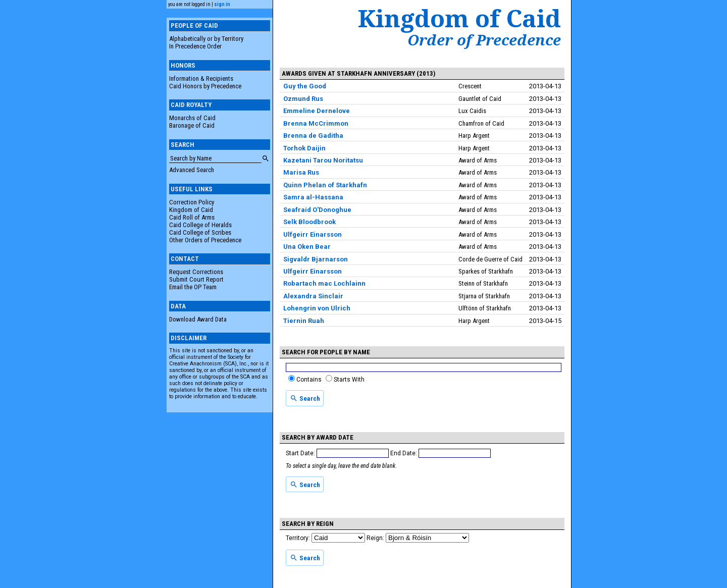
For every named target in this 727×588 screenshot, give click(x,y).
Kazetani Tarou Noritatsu (323, 160)
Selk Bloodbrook (309, 222)
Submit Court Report (196, 279)
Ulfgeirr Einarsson (313, 234)
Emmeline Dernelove (317, 111)
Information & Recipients (201, 78)
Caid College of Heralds (200, 225)
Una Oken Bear (307, 247)
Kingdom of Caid (191, 210)
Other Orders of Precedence (205, 240)
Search (305, 398)
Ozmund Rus (303, 99)
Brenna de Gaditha (313, 136)
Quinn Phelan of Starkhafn (325, 185)
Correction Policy (192, 202)
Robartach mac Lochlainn (324, 283)
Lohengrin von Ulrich (317, 308)
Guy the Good (305, 86)
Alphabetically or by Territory (206, 39)
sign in (222, 4)
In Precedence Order (195, 46)
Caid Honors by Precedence (205, 86)
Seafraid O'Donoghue (317, 210)
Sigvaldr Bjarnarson (316, 259)
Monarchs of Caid (192, 118)
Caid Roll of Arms (192, 217)
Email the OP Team (193, 287)
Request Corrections (196, 272)
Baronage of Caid (192, 125)
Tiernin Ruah (304, 321)
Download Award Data (198, 319)
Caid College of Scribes (200, 232)
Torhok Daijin (304, 148)
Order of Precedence (484, 40)
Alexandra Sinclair (313, 296)
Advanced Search (192, 170)
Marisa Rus (301, 172)
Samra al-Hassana (313, 197)
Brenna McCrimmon (316, 123)
